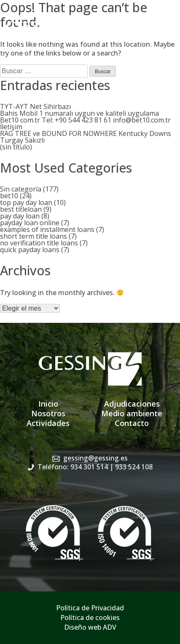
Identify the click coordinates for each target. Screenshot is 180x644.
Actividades (48, 423)
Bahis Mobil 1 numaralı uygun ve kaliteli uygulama (79, 113)
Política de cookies (90, 617)
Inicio (48, 404)
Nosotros (48, 413)
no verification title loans (39, 243)
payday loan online (30, 223)
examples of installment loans (47, 229)
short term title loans (34, 236)
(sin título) (16, 147)
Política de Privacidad (90, 608)
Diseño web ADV (90, 627)
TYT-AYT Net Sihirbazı (35, 106)
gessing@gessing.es (95, 458)
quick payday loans (30, 250)
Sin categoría (21, 189)
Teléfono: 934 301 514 (95, 467)
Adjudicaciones (132, 404)
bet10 (9, 196)
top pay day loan (26, 202)
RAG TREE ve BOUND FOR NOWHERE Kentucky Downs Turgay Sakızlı (86, 137)
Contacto (132, 423)
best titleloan (21, 209)
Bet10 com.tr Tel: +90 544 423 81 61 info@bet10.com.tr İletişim (85, 123)
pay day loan (20, 216)
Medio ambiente (132, 413)
